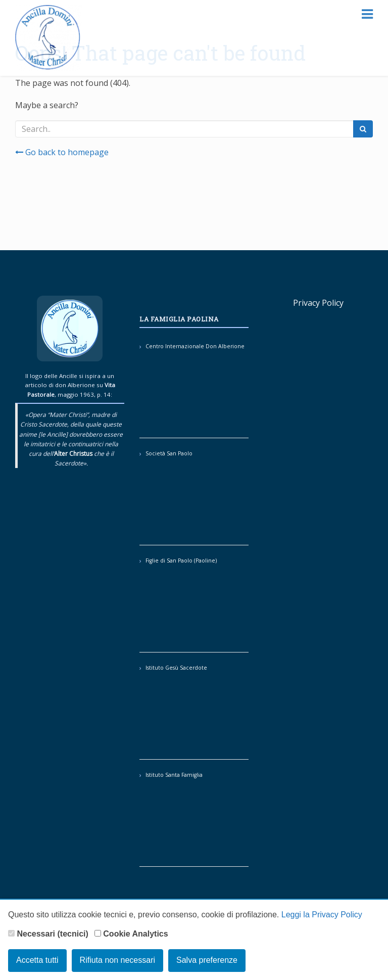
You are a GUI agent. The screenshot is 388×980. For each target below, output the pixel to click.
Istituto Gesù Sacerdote (176, 668)
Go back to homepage (62, 152)
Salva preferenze (207, 960)
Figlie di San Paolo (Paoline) (181, 561)
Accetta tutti (37, 960)
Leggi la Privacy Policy (322, 915)
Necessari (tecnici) (48, 934)
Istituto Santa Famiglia (174, 775)
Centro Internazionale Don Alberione (195, 346)
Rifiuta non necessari (117, 960)
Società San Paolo (169, 453)
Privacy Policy (318, 303)
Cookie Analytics (131, 934)
